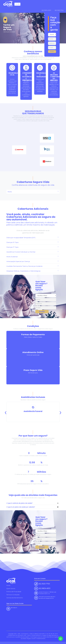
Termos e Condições (13, 595)
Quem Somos (11, 589)
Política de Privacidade (14, 592)
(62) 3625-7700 (59, 10)
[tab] (33, 192)
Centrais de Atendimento (15, 598)
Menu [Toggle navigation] (17, 4)
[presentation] (6, 412)
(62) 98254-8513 (46, 10)
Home (8, 585)
